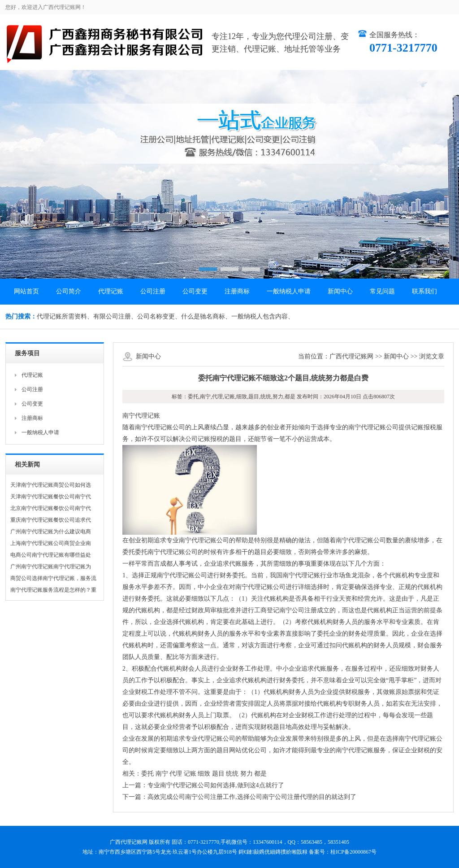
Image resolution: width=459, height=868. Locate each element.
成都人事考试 (179, 564)
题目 (218, 774)
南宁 (162, 774)
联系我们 (424, 291)
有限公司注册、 (115, 316)
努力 (247, 774)
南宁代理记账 (141, 416)
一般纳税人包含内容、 (263, 316)
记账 (190, 774)
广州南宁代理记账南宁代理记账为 (51, 567)
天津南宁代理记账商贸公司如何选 (51, 485)
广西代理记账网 (351, 356)
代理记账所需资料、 (65, 316)
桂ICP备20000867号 (353, 852)
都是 (260, 774)
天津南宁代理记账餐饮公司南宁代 (51, 497)
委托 (147, 774)
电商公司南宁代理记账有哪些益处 (51, 555)
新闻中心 (340, 291)
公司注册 (153, 291)
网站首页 (26, 291)
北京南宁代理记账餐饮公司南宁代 (51, 508)
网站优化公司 (248, 750)
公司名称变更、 (159, 316)
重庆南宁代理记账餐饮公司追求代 (51, 520)
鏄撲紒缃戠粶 (291, 852)
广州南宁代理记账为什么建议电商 (51, 532)
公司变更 (195, 291)
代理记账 (111, 291)
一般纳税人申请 (289, 291)
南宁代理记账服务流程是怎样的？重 (53, 590)
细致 (204, 774)
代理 (176, 774)
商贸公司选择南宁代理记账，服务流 (53, 578)
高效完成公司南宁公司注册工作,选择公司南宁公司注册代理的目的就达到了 (252, 797)
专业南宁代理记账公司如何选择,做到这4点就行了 (216, 785)
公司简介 (69, 291)
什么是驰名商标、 (206, 316)
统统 (232, 774)
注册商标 (237, 291)
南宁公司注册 (298, 610)
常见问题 (382, 291)
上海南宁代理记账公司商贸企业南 (51, 543)
